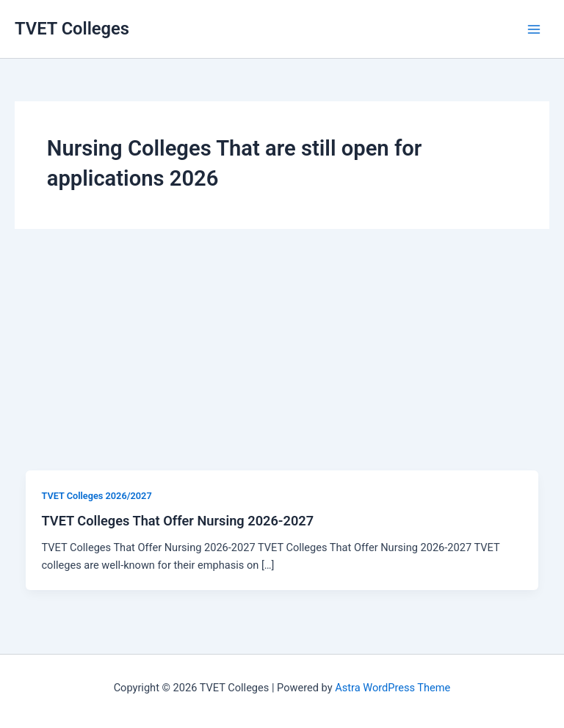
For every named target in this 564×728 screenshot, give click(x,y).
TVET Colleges (72, 29)
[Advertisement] (282, 360)
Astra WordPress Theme (393, 688)
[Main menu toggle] (534, 29)
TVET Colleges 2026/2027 (96, 496)
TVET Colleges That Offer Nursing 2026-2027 (177, 521)
